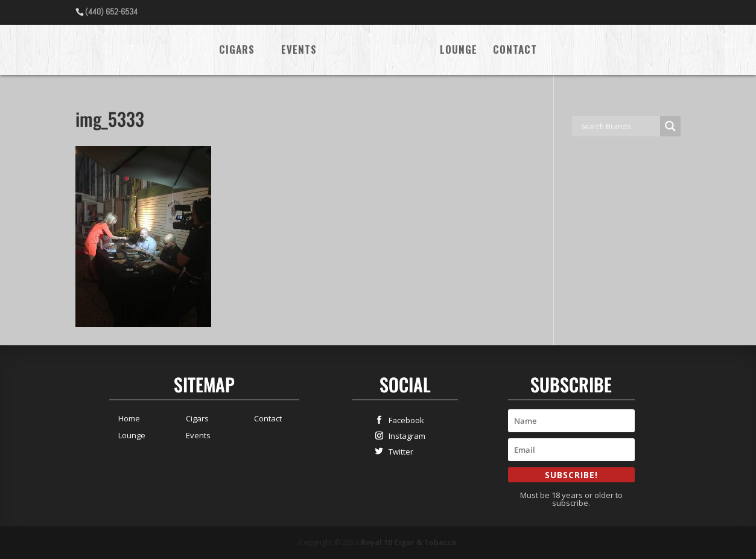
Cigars (237, 51)
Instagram (404, 436)
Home (129, 418)
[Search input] (619, 126)
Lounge (459, 51)
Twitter (398, 451)
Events (299, 51)
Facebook (404, 420)
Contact (515, 51)
